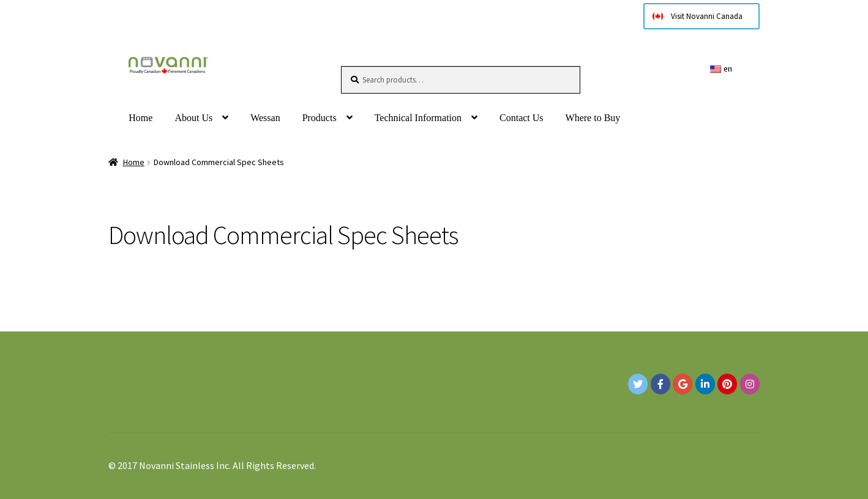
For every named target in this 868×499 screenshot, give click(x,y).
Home (140, 118)
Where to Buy (593, 118)
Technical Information (418, 118)
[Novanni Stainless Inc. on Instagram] (750, 384)
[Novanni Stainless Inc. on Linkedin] (705, 384)
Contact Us (522, 118)
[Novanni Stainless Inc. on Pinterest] (727, 384)
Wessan (265, 118)
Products (320, 118)
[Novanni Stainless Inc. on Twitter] (638, 384)
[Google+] (683, 384)
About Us (193, 118)
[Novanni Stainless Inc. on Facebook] (660, 384)
